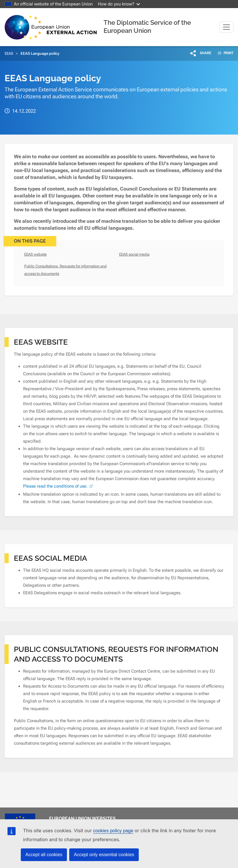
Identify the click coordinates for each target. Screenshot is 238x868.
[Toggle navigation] (226, 27)
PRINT (223, 53)
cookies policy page (113, 831)
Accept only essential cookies (104, 855)
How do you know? (119, 4)
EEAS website (35, 254)
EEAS (9, 53)
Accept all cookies (44, 855)
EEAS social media (134, 254)
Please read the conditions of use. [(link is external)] (59, 486)
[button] (201, 53)
